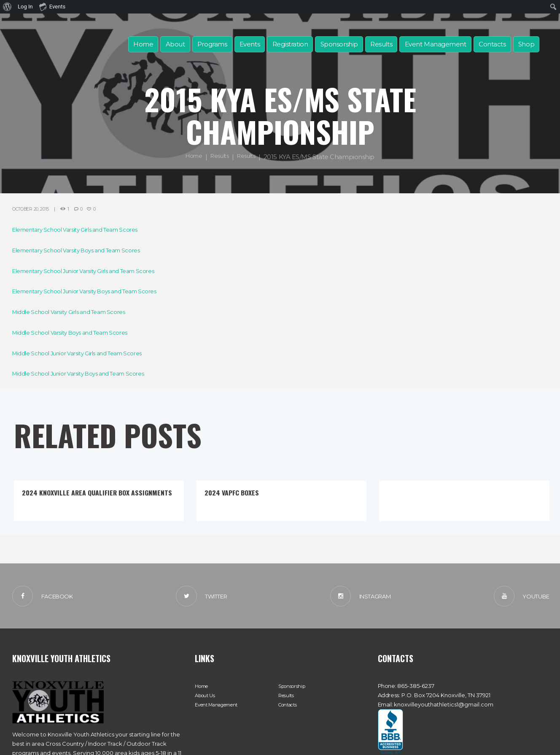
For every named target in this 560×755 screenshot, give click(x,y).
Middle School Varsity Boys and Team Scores (79, 332)
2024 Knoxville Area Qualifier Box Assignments (87, 496)
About (175, 44)
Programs (212, 44)
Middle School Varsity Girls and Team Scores (78, 312)
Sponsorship (339, 44)
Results (381, 44)
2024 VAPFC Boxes (238, 492)
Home (143, 44)
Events (250, 44)
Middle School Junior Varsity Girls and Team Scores (88, 353)
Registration (290, 44)
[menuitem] (7, 7)
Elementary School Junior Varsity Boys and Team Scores (96, 291)
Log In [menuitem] (25, 7)
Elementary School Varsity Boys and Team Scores (86, 250)
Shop (526, 44)
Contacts (492, 44)
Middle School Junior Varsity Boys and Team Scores (89, 373)
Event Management (436, 44)
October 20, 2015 (35, 209)
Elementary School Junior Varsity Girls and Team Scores (95, 271)
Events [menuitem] (52, 6)
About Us (207, 698)
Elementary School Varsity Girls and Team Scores (85, 229)
